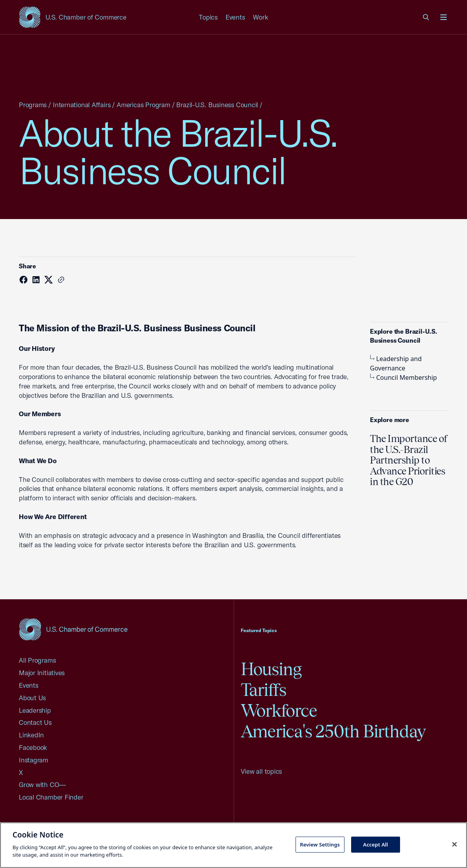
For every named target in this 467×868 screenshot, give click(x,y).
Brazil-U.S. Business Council (217, 105)
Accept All (376, 844)
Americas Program (143, 105)
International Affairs (82, 105)
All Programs (37, 660)
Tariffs (264, 690)
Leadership (35, 710)
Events (235, 17)
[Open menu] (444, 17)
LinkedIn (31, 735)
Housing (271, 669)
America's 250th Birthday (333, 731)
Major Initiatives (42, 673)
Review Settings (320, 844)
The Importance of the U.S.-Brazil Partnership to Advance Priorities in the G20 (409, 460)
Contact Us (35, 722)
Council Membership (403, 377)
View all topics (261, 771)
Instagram (33, 760)
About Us (32, 698)
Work (261, 17)
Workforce (279, 711)
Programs (33, 105)
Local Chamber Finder (51, 797)
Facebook (33, 747)
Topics (208, 17)
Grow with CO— (42, 784)
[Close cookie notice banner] (454, 844)
